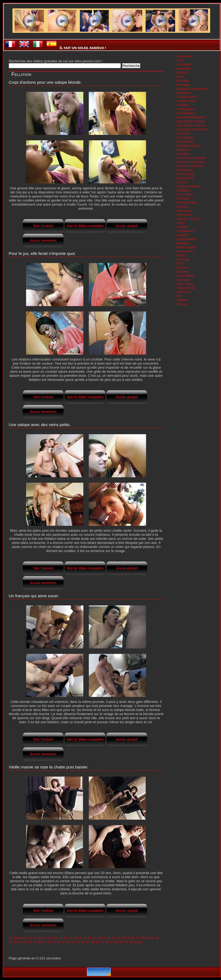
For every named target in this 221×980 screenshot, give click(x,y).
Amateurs (184, 56)
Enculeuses (185, 137)
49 (93, 942)
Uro (179, 296)
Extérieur (183, 150)
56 (127, 942)
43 (64, 942)
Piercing (183, 259)
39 (45, 942)
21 (109, 938)
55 (122, 942)
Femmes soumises (191, 162)
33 (15, 942)
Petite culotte (187, 247)
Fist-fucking (185, 174)
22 (113, 938)
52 (107, 942)
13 (70, 938)
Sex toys (183, 280)
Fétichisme (185, 170)
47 (83, 942)
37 (35, 942)
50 (97, 942)
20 (104, 938)
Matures (183, 243)
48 (88, 942)
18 (94, 938)
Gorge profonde (189, 186)
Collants (183, 105)
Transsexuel (186, 288)
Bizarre (182, 72)
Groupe (182, 207)
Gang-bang (185, 178)
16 (84, 938)
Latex (181, 223)
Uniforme (184, 292)
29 (147, 938)
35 (25, 942)
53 (112, 942)
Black (181, 77)
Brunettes (184, 93)
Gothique (184, 190)
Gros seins (185, 194)
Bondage (183, 85)
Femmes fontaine (190, 166)
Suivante (136, 942)
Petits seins (185, 251)
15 (80, 938)
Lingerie (183, 235)
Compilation (186, 109)
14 (75, 938)
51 (102, 942)
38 (40, 942)
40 (49, 942)
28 (143, 938)
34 (20, 942)
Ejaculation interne (191, 125)
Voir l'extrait (43, 226)
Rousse (182, 267)
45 (73, 942)
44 (69, 942)
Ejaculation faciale (190, 121)
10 (55, 938)
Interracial (184, 215)
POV (180, 263)
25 (128, 938)
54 (117, 942)
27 (138, 938)
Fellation (183, 154)
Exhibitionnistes (189, 146)
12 (65, 938)
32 (11, 942)
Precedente (18, 938)
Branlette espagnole (192, 89)
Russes (182, 272)
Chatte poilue (187, 97)
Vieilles (182, 300)
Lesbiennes (185, 231)
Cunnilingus (186, 113)
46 (78, 942)
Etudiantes (185, 142)
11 (60, 938)
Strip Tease (185, 284)
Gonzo (182, 182)
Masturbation (187, 239)
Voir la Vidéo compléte (85, 226)
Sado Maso (185, 276)
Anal (180, 60)
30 (152, 938)
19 (99, 938)
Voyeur (182, 304)
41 (54, 942)
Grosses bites (187, 202)
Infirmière (184, 211)
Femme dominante (191, 158)
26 (133, 938)
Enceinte (183, 133)
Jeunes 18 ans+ (189, 219)
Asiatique (184, 68)
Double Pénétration (191, 117)
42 (59, 942)
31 (157, 938)
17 (89, 938)
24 (123, 938)
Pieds (181, 255)
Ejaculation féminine (192, 129)
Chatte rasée (186, 101)
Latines (182, 227)
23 (118, 938)
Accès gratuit (127, 226)
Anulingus (184, 64)
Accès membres (43, 240)
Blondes (183, 81)
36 (30, 942)
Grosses (183, 198)
